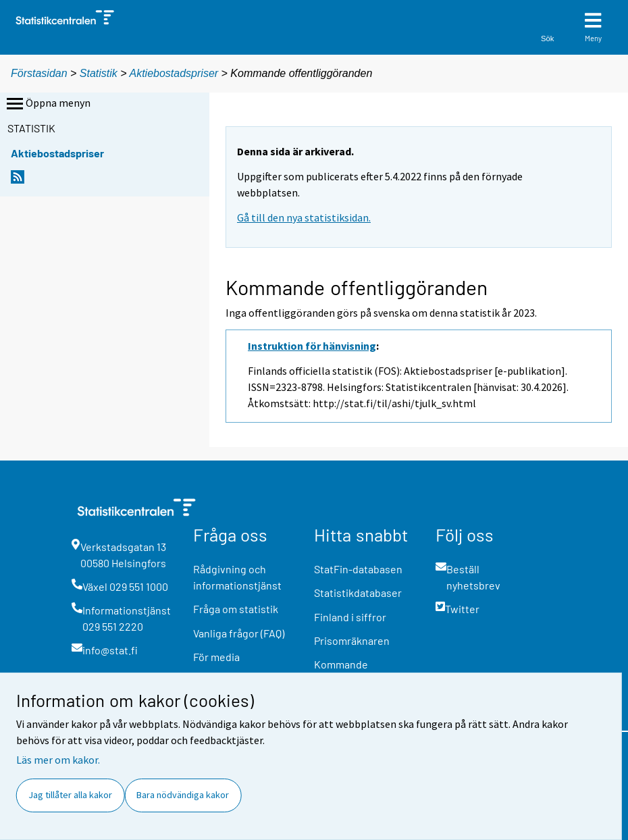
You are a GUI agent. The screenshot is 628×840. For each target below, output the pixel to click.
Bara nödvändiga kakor (183, 795)
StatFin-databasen (358, 569)
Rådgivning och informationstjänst (237, 577)
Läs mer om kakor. (58, 760)
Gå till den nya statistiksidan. (304, 217)
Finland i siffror (350, 617)
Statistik (99, 73)
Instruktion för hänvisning (312, 346)
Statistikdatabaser (358, 593)
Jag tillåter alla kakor (70, 795)
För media (216, 657)
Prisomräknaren (352, 640)
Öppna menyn (47, 104)
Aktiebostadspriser (174, 73)
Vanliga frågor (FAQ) (239, 633)
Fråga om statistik (236, 609)
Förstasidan (39, 73)
